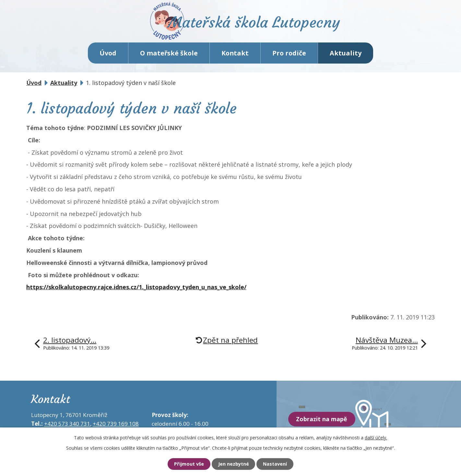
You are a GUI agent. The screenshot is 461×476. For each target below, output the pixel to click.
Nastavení (277, 464)
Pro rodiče (289, 55)
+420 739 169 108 (116, 426)
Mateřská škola (258, 24)
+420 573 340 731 (67, 426)
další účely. (376, 437)
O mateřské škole (169, 55)
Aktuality (346, 55)
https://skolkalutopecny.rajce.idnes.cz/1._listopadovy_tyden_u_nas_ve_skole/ (136, 289)
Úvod (108, 55)
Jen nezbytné (233, 464)
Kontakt (235, 55)
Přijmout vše (187, 464)
